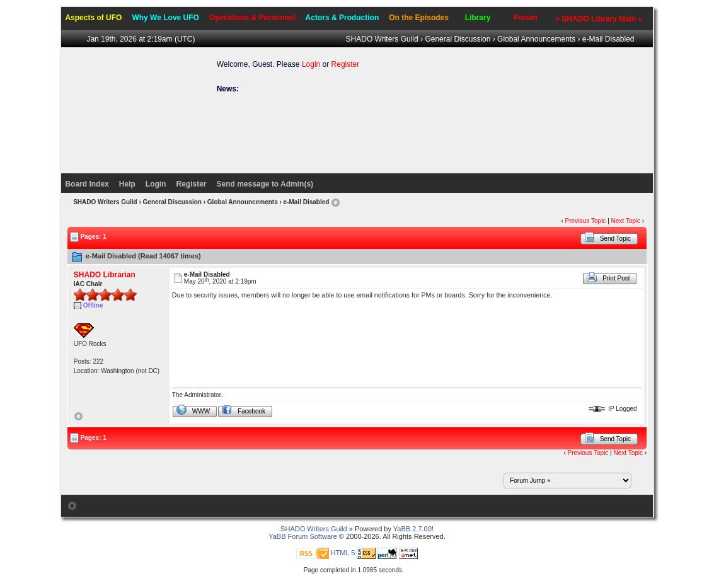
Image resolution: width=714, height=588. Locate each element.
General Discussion (458, 39)
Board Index (87, 184)
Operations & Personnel (252, 18)
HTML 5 (343, 553)
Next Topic (626, 221)
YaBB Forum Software (303, 536)
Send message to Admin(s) (265, 184)
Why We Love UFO (165, 18)
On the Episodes (419, 18)
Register (346, 64)
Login (311, 64)
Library (478, 18)
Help (127, 184)
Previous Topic (586, 221)
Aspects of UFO (93, 18)
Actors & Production (343, 18)
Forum (525, 18)
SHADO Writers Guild (382, 39)
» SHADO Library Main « (599, 19)
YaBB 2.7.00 (412, 529)
